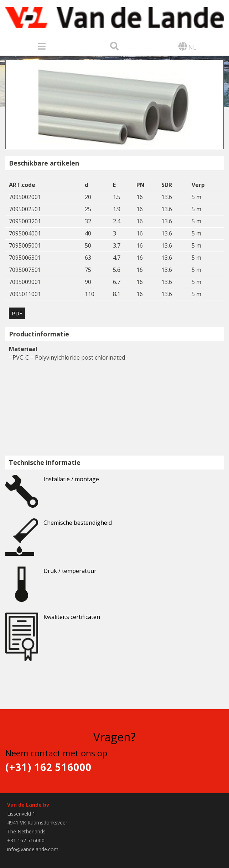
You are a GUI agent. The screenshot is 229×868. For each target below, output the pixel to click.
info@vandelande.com (33, 849)
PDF (17, 313)
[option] (114, 105)
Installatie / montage (52, 484)
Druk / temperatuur (51, 575)
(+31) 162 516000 (48, 767)
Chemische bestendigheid (59, 527)
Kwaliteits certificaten (53, 621)
